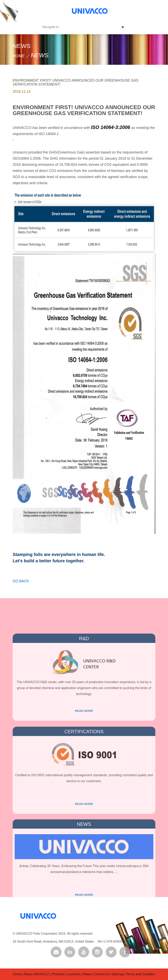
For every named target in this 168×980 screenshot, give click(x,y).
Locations (74, 974)
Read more (84, 740)
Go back (21, 587)
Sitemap (118, 974)
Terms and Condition (141, 974)
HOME (19, 56)
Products (58, 974)
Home (17, 974)
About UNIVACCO (37, 974)
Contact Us (102, 974)
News (87, 974)
